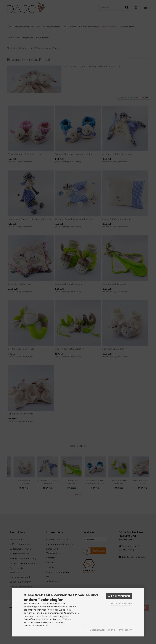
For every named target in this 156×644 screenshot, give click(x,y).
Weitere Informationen (121, 603)
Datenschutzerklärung (102, 630)
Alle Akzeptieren (119, 596)
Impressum (126, 630)
